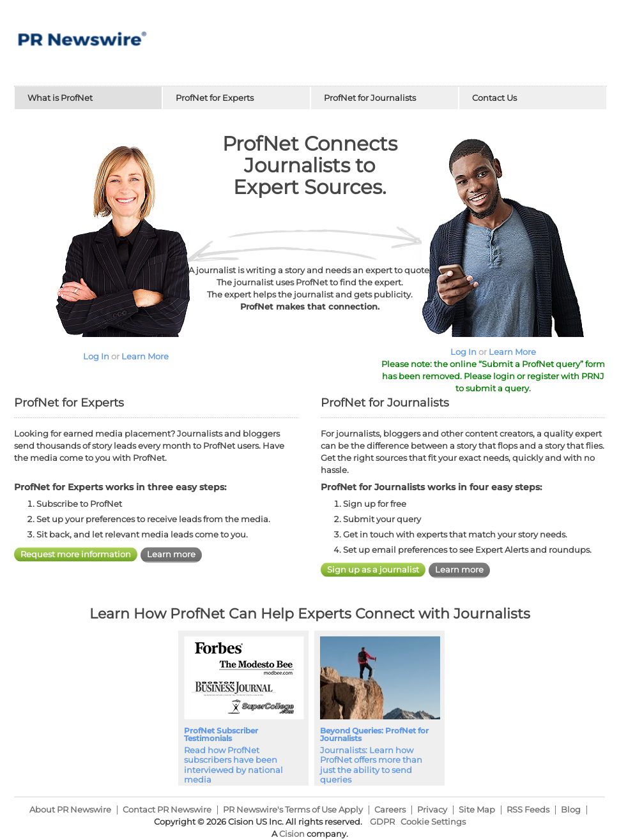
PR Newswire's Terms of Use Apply (293, 809)
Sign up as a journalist (373, 569)
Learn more (171, 554)
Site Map (477, 809)
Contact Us (494, 98)
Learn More (145, 356)
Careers (390, 809)
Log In (96, 356)
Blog (571, 809)
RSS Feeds (528, 809)
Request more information (76, 554)
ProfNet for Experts (215, 98)
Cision (292, 834)
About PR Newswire (70, 809)
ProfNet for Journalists (370, 98)
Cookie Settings (433, 821)
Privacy (432, 809)
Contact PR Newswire (167, 809)
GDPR (382, 821)
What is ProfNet (60, 98)
